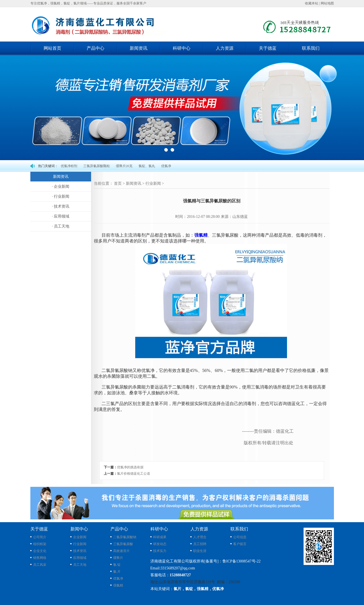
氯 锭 (117, 565)
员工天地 (80, 565)
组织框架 (40, 544)
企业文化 (40, 551)
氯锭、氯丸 (147, 166)
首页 (118, 183)
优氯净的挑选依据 (130, 467)
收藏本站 (312, 3)
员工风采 (40, 565)
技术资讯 (80, 551)
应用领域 (80, 558)
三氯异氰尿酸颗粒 (97, 166)
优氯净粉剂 (69, 166)
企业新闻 (80, 537)
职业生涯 (200, 551)
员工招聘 (200, 544)
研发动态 (160, 544)
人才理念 (200, 537)
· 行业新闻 (61, 196)
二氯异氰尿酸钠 (125, 537)
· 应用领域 (61, 216)
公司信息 (240, 537)
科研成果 (160, 537)
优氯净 (166, 166)
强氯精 (201, 235)
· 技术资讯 (61, 206)
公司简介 (40, 537)
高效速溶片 (121, 551)
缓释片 (118, 558)
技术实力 (160, 551)
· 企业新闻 (61, 187)
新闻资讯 (134, 183)
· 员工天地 (61, 226)
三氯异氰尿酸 (123, 544)
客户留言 (240, 544)
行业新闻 (153, 183)
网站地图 (327, 3)
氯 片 (117, 572)
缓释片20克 (124, 166)
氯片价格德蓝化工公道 (134, 474)
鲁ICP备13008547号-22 (241, 561)
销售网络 (40, 558)
